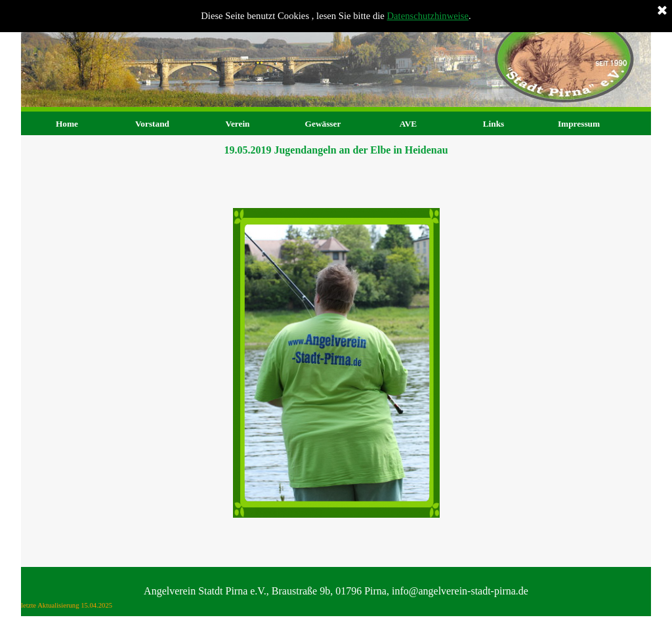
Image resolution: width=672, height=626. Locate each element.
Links (494, 124)
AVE (408, 124)
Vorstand (152, 124)
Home (67, 124)
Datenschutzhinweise (428, 16)
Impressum (579, 124)
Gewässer (323, 124)
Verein (237, 124)
